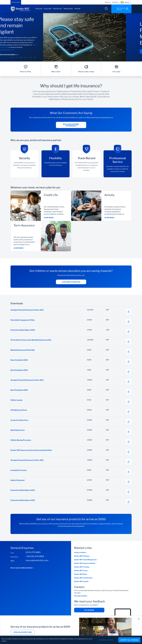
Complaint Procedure (19, 473)
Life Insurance (16, 2)
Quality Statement (18, 483)
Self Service (57, 9)
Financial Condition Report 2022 (23, 504)
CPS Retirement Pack (19, 412)
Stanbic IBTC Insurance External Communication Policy (32, 453)
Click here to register (71, 282)
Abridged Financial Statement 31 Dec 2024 (27, 310)
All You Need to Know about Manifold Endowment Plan (31, 341)
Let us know (89, 614)
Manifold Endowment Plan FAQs (23, 351)
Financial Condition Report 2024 (23, 331)
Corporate (48, 9)
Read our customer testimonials (71, 125)
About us (108, 2)
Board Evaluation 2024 (19, 371)
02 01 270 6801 (33, 556)
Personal (39, 9)
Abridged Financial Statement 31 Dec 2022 (27, 463)
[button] (12, 57)
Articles (77, 9)
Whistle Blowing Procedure (21, 443)
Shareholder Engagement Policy (23, 320)
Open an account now (23, 632)
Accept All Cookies (129, 640)
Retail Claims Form (18, 432)
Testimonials (68, 9)
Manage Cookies (107, 640)
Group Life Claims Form (20, 422)
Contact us (116, 2)
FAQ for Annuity (17, 402)
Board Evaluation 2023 (19, 392)
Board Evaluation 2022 (19, 361)
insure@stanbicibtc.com (22, 50)
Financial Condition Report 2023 (23, 493)
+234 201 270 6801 (35, 560)
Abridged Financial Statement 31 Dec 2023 (27, 381)
